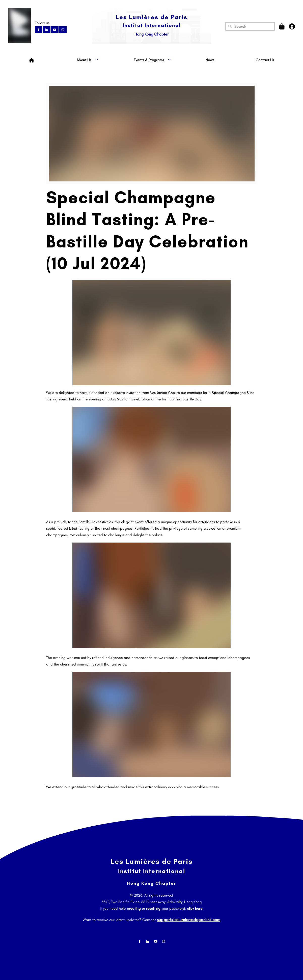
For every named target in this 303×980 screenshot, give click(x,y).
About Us (84, 60)
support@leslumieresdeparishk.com (189, 918)
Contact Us (265, 60)
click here (195, 908)
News (210, 60)
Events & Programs (149, 60)
